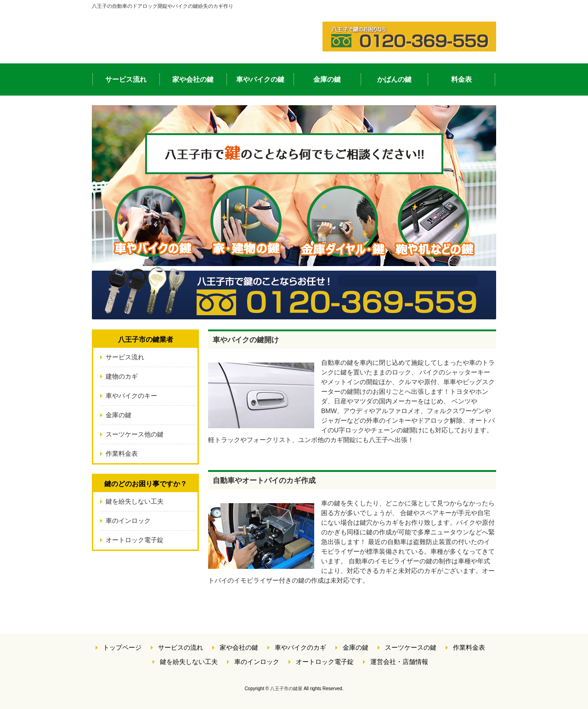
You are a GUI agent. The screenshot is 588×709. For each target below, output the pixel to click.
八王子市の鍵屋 (286, 689)
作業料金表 (122, 454)
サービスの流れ (181, 647)
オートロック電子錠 (135, 540)
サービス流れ (126, 79)
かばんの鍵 (394, 79)
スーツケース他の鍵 (135, 434)
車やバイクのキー (131, 396)
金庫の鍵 (327, 79)
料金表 (461, 79)
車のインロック (128, 521)
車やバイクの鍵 (260, 79)
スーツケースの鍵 (411, 647)
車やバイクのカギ (300, 647)
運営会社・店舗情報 (399, 662)
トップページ (122, 647)
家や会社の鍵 (193, 79)
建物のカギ (122, 376)
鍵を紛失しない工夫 (135, 501)
